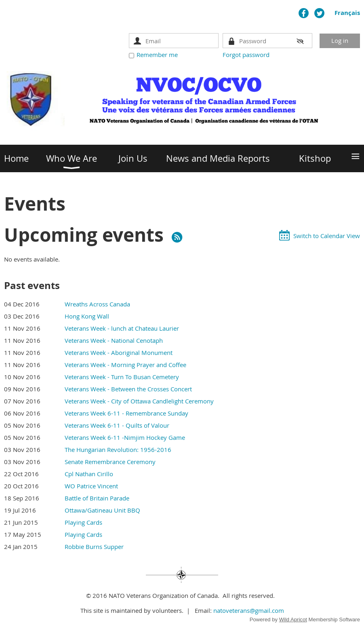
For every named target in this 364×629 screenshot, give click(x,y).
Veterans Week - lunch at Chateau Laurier (122, 328)
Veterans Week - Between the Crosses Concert (128, 389)
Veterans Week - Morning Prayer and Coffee (125, 365)
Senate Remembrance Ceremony (110, 462)
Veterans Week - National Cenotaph (114, 340)
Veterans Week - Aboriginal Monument (119, 352)
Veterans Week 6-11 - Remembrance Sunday (126, 413)
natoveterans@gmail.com (249, 610)
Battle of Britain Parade (97, 498)
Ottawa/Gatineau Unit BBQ (102, 510)
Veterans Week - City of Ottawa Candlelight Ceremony (139, 401)
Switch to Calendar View (327, 236)
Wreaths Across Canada (97, 304)
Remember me (157, 55)
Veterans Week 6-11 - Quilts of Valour (117, 425)
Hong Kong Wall (87, 316)
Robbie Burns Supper (94, 547)
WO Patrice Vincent (91, 486)
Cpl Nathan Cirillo (89, 474)
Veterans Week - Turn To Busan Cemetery (122, 377)
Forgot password (246, 55)
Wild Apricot (293, 620)
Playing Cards (83, 522)
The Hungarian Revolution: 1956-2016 (118, 450)
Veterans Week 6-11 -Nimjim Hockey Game (125, 437)
